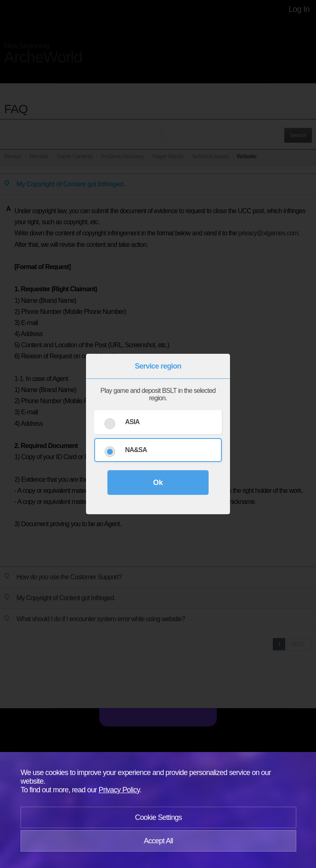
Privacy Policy (119, 790)
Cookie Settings (158, 817)
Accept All (158, 841)
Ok (158, 483)
